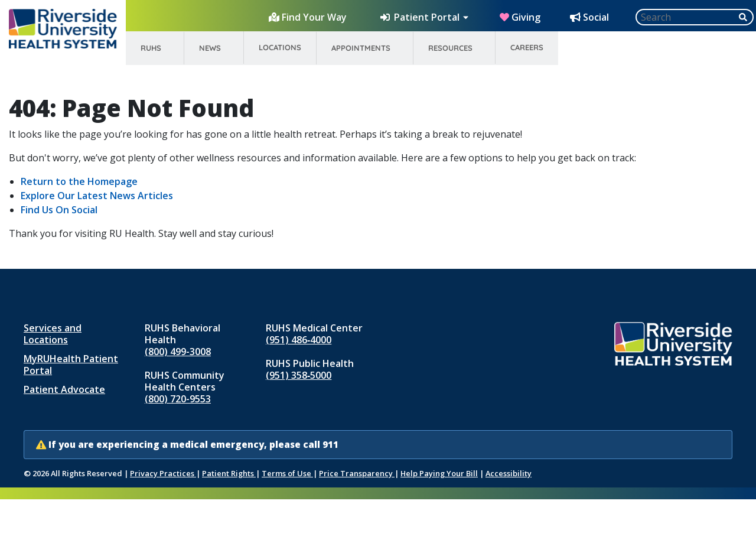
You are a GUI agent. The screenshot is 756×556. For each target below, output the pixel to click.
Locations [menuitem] (280, 47)
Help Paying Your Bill (439, 473)
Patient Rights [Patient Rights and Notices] (229, 473)
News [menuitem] (210, 48)
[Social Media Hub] (591, 17)
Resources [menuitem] (450, 48)
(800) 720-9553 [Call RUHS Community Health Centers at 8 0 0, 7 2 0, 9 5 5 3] (178, 399)
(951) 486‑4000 (299, 340)
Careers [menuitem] (527, 47)
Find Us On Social (59, 210)
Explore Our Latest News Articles (97, 196)
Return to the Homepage (79, 181)
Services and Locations (53, 334)
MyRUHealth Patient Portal (71, 365)
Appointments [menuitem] (361, 48)
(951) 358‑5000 (299, 375)
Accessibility (509, 473)
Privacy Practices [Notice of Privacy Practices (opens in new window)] (163, 473)
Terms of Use (287, 473)
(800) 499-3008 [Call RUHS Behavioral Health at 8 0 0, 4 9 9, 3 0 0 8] (178, 352)
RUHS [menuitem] (151, 48)
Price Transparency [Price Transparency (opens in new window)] (357, 473)
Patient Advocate (64, 389)
